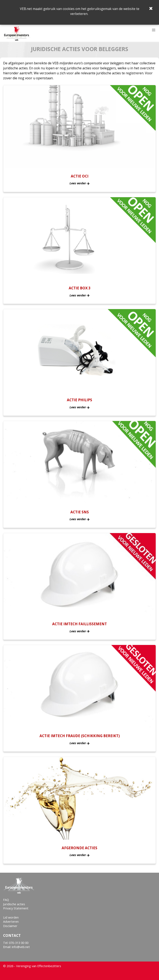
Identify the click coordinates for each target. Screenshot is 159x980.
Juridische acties (14, 904)
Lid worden (11, 917)
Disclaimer (10, 926)
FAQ (6, 900)
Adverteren (11, 922)
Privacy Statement (16, 908)
